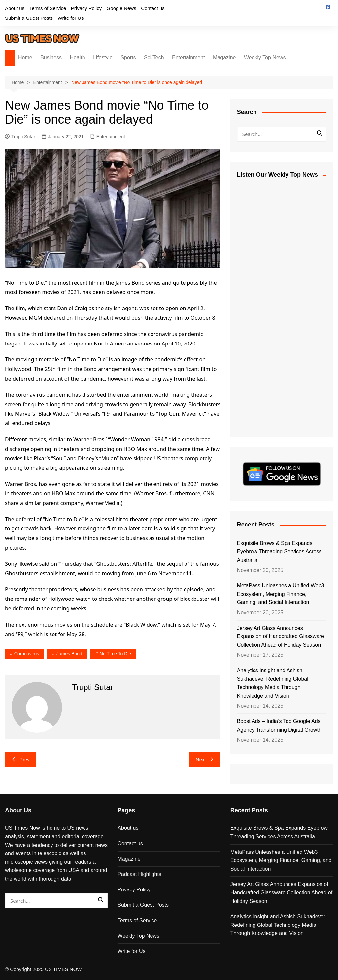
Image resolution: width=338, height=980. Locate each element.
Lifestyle (103, 58)
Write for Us (71, 18)
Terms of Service (48, 8)
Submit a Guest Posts (29, 18)
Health (78, 58)
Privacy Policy (86, 8)
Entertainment (188, 58)
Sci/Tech (154, 58)
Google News (121, 8)
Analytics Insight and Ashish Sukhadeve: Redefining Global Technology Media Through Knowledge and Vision (273, 683)
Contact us (153, 8)
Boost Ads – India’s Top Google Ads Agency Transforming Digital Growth (279, 726)
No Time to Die (115, 654)
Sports (128, 58)
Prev (21, 760)
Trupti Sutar (20, 137)
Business (51, 58)
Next (205, 760)
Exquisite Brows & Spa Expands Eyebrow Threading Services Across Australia (279, 552)
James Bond (69, 654)
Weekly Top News (265, 58)
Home (25, 58)
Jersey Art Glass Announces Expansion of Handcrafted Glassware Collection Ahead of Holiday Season (281, 636)
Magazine (224, 58)
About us (15, 8)
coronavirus (27, 654)
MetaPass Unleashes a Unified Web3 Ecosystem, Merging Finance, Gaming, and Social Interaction (281, 594)
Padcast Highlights (139, 874)
